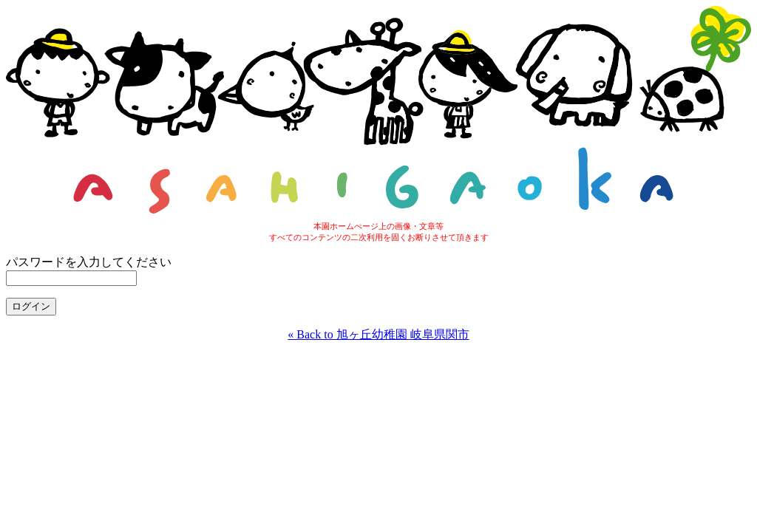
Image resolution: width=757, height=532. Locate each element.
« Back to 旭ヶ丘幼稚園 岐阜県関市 (378, 334)
